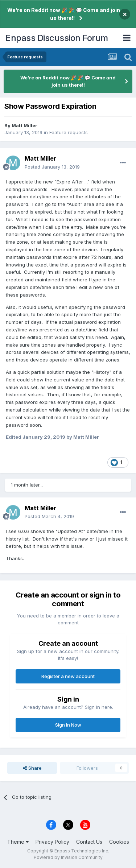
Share (32, 768)
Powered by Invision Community (68, 857)
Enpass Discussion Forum (57, 38)
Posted (52, 167)
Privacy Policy (52, 842)
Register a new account (68, 676)
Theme (18, 842)
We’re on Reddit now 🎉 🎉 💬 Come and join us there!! (64, 14)
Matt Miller (24, 125)
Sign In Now (68, 725)
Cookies (119, 842)
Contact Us (89, 842)
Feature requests (69, 132)
